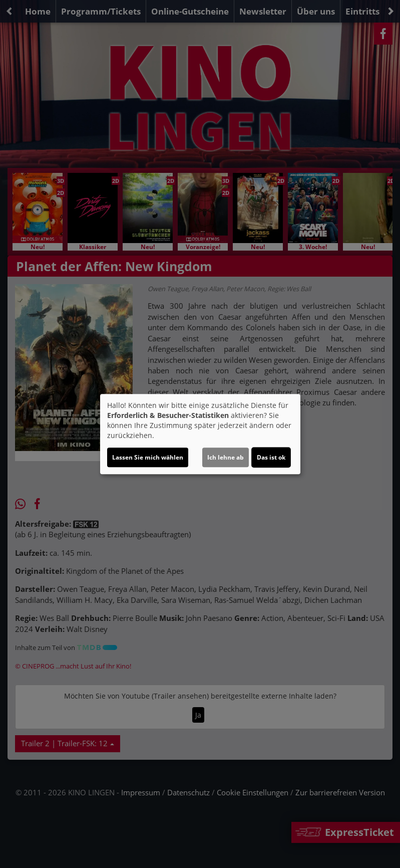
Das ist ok (271, 457)
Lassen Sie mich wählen (148, 457)
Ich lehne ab (226, 457)
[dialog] (200, 434)
